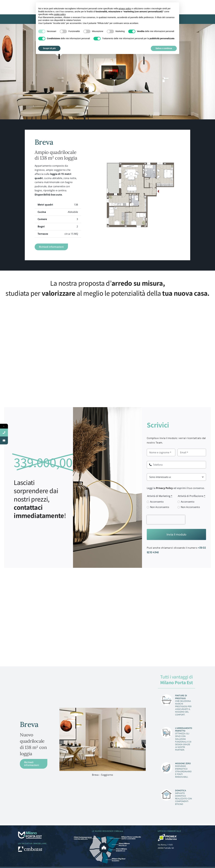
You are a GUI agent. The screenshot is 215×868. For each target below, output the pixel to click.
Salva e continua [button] (164, 48)
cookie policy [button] (60, 14)
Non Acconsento (160, 507)
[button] (62, 742)
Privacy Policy (164, 488)
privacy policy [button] (125, 9)
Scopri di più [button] (49, 48)
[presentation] (166, 520)
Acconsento (157, 502)
